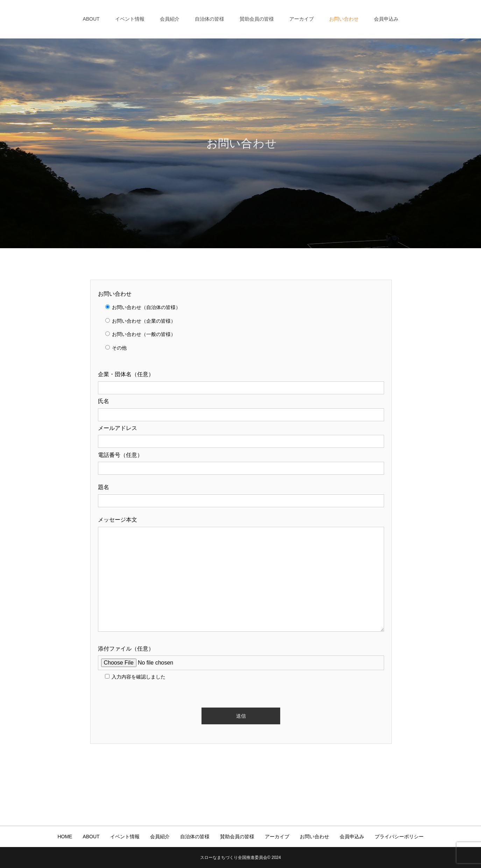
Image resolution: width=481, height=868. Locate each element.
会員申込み (386, 19)
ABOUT (91, 19)
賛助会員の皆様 (257, 19)
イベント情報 (130, 19)
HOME (65, 837)
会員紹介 (170, 19)
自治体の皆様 (210, 19)
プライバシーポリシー (399, 837)
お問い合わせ (344, 19)
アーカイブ (302, 19)
